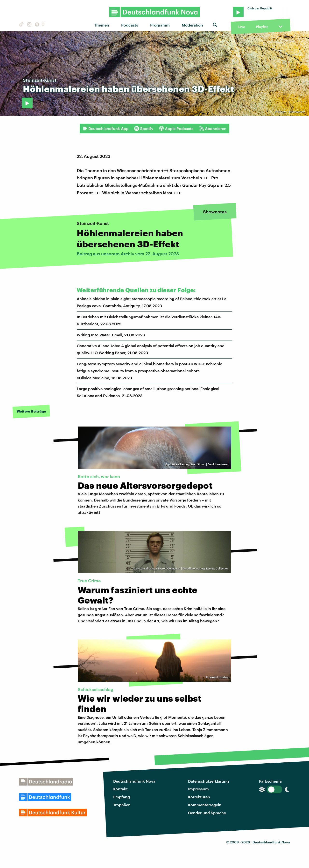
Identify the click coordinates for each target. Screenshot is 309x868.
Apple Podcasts (176, 129)
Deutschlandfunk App (105, 129)
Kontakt (120, 789)
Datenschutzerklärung (208, 781)
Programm (160, 25)
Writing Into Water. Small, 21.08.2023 (111, 335)
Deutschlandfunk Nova (134, 781)
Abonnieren (213, 129)
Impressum (198, 789)
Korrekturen (199, 797)
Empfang (122, 797)
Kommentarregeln (205, 805)
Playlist (262, 27)
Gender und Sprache (207, 813)
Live (242, 27)
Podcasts (130, 25)
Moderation (192, 25)
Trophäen (122, 805)
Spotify (144, 129)
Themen (102, 25)
